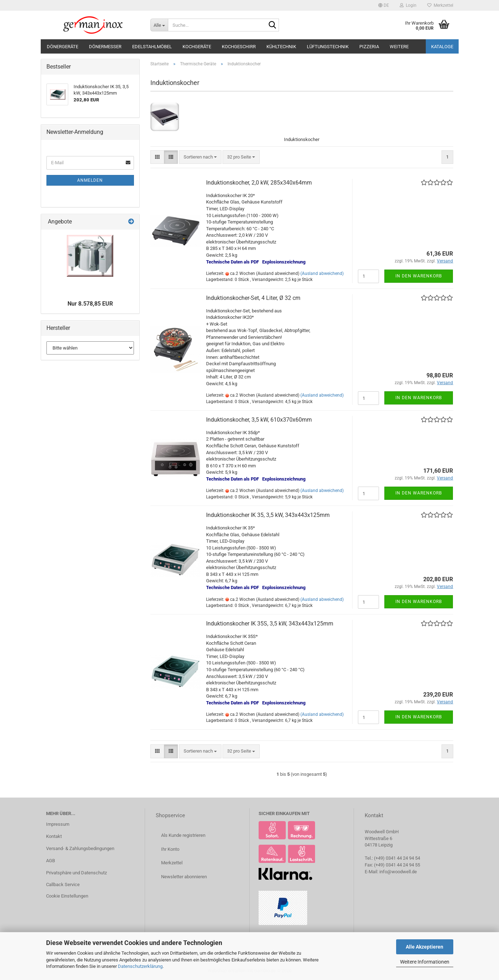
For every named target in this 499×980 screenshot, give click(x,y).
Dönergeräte (63, 47)
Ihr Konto (170, 849)
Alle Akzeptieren (425, 947)
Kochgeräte (197, 47)
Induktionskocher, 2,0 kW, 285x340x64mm (259, 183)
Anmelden (90, 180)
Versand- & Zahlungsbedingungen (80, 848)
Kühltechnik (281, 47)
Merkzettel (440, 5)
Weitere (399, 47)
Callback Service (63, 884)
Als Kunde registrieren (183, 835)
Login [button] (408, 5)
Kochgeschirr (239, 47)
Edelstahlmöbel (152, 47)
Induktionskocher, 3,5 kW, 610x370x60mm (259, 420)
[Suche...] (159, 25)
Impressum (58, 824)
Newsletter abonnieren (184, 877)
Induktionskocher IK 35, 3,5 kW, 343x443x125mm (268, 515)
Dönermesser (105, 47)
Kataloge (442, 47)
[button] (384, 5)
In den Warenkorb (419, 276)
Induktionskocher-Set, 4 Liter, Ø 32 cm (253, 298)
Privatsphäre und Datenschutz (76, 873)
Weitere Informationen (425, 962)
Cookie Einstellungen (67, 896)
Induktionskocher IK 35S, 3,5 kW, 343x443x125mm (270, 624)
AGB (51, 861)
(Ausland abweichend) (322, 273)
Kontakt (54, 836)
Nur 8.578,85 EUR (90, 304)
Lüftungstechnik (328, 47)
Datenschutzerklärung (140, 966)
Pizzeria (369, 47)
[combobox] (200, 157)
